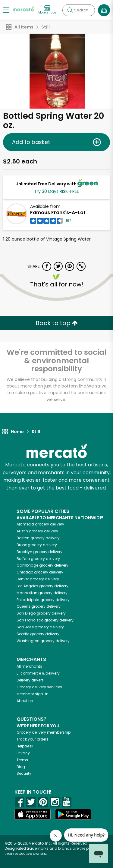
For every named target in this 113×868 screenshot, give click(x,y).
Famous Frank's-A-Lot (58, 213)
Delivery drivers (30, 680)
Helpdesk (25, 746)
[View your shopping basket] (104, 10)
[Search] (79, 10)
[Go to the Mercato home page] (23, 9)
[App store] (33, 814)
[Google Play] (73, 814)
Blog (21, 767)
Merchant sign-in (33, 694)
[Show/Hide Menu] (6, 10)
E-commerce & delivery (38, 673)
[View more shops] (47, 10)
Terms (22, 760)
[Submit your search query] (70, 10)
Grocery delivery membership (44, 732)
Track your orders (33, 739)
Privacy (23, 753)
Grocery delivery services (39, 687)
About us (25, 701)
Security (24, 773)
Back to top (57, 323)
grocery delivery (40, 524)
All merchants (29, 666)
